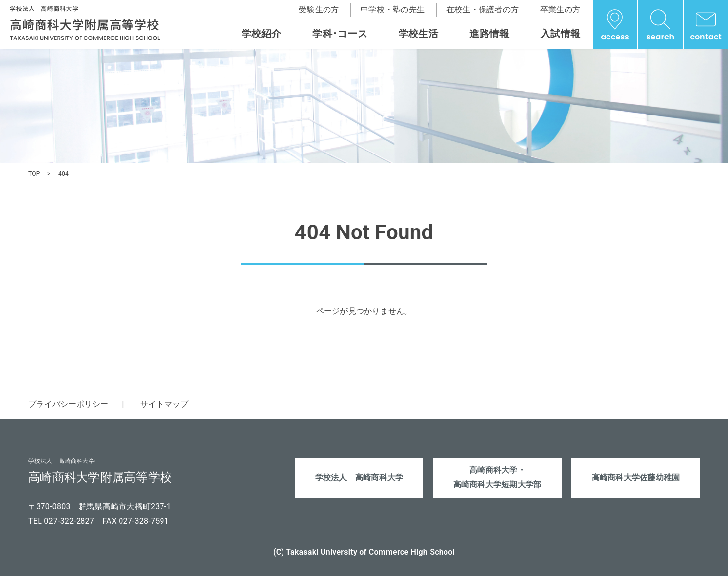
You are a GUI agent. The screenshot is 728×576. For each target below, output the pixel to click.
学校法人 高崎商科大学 (359, 478)
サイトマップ (164, 404)
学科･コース (340, 34)
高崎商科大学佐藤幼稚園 (636, 478)
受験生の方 (319, 10)
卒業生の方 (560, 10)
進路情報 (489, 34)
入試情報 (560, 34)
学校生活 (419, 34)
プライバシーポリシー (68, 404)
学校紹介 (262, 34)
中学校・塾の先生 (393, 10)
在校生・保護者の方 (483, 10)
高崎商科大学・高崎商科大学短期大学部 (498, 477)
